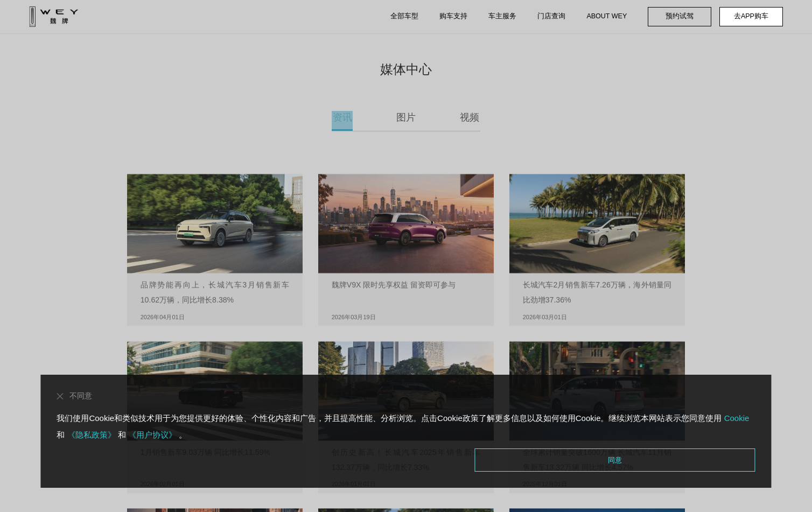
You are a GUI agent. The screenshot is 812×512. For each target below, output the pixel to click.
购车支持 (453, 16)
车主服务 (502, 16)
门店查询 (551, 16)
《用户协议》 (152, 434)
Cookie (735, 418)
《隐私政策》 (91, 434)
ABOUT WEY (607, 16)
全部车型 (404, 16)
